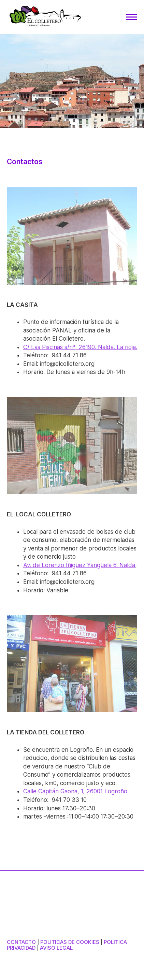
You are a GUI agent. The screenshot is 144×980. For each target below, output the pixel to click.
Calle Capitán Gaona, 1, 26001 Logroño (75, 791)
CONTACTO (21, 942)
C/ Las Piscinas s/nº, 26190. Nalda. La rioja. (80, 347)
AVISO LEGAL (56, 948)
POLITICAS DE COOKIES (70, 942)
